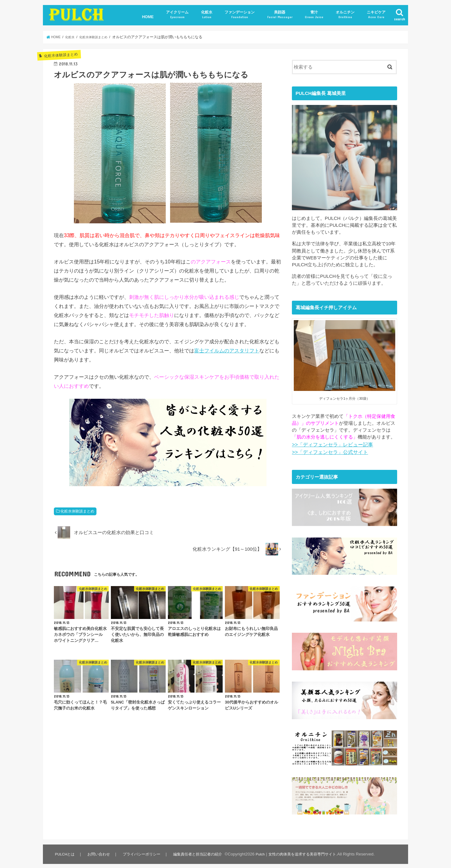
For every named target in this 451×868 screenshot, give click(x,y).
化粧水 (207, 15)
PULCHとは (65, 848)
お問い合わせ (99, 848)
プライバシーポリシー (142, 848)
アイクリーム (177, 15)
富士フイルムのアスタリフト (227, 351)
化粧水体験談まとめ (77, 511)
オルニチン (345, 15)
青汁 (314, 15)
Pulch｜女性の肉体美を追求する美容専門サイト (302, 848)
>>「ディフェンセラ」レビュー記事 (330, 444)
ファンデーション (240, 15)
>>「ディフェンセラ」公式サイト (327, 451)
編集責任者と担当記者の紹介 (200, 848)
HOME (148, 17)
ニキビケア (376, 15)
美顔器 (280, 15)
